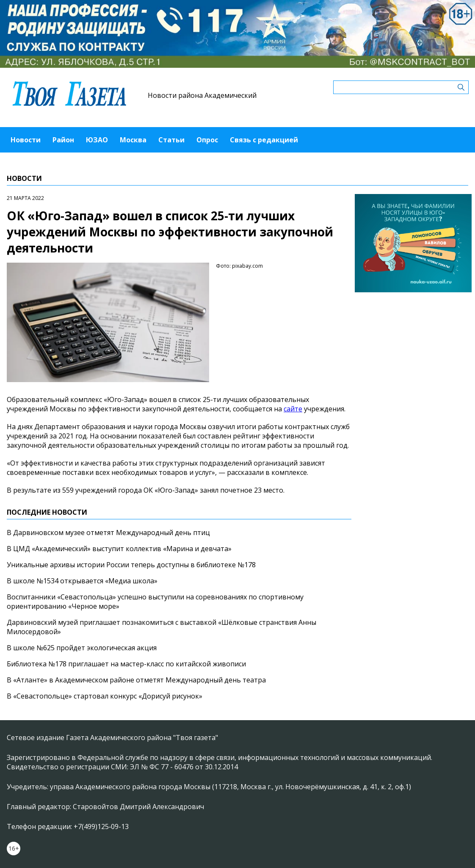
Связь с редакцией (264, 140)
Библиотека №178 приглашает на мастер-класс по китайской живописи (126, 664)
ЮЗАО (97, 140)
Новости (26, 140)
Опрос (207, 140)
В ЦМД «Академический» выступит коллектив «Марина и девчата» (119, 549)
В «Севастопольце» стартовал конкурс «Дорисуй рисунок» (105, 696)
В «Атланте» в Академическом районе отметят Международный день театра (136, 680)
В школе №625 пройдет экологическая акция (82, 648)
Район (63, 140)
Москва (133, 140)
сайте (293, 409)
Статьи (171, 140)
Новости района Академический (202, 95)
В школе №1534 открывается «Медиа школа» (82, 581)
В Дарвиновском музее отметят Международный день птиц (108, 532)
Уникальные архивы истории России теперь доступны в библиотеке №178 (131, 565)
